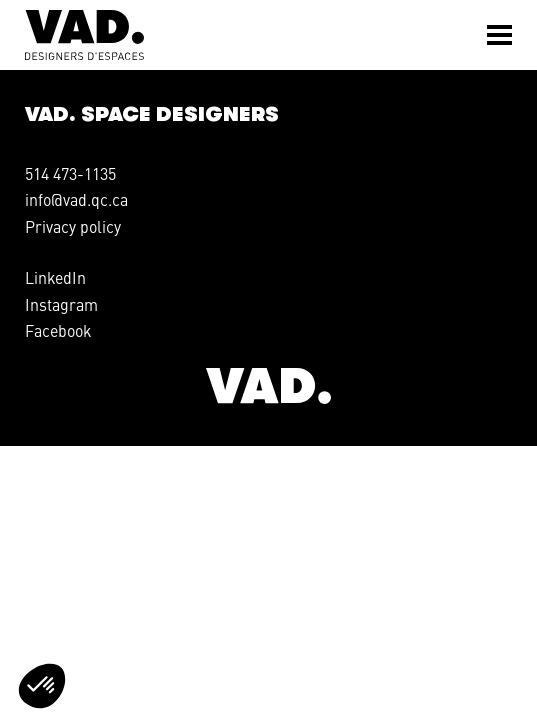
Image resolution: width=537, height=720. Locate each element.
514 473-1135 (70, 173)
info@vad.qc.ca (76, 199)
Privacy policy (73, 226)
